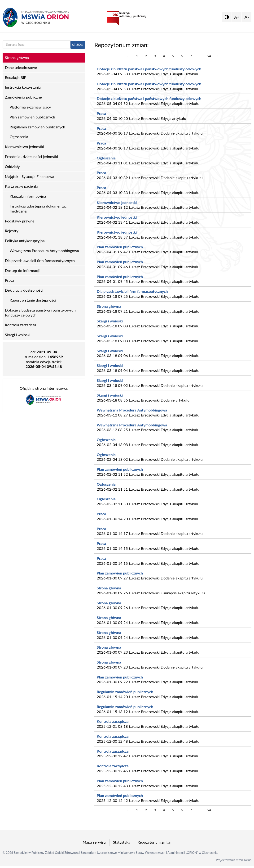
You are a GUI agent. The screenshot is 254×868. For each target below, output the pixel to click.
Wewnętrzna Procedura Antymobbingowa (132, 410)
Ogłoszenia (106, 158)
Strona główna (109, 306)
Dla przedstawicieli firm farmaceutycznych (132, 291)
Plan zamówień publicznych (120, 247)
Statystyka (122, 842)
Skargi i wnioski (110, 321)
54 (209, 56)
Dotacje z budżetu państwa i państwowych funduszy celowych (149, 69)
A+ (237, 17)
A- (247, 17)
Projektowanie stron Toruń (234, 860)
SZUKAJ (78, 45)
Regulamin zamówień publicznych (125, 692)
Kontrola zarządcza (113, 721)
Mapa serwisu (94, 842)
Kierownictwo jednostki (117, 202)
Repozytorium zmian (154, 842)
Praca (101, 113)
